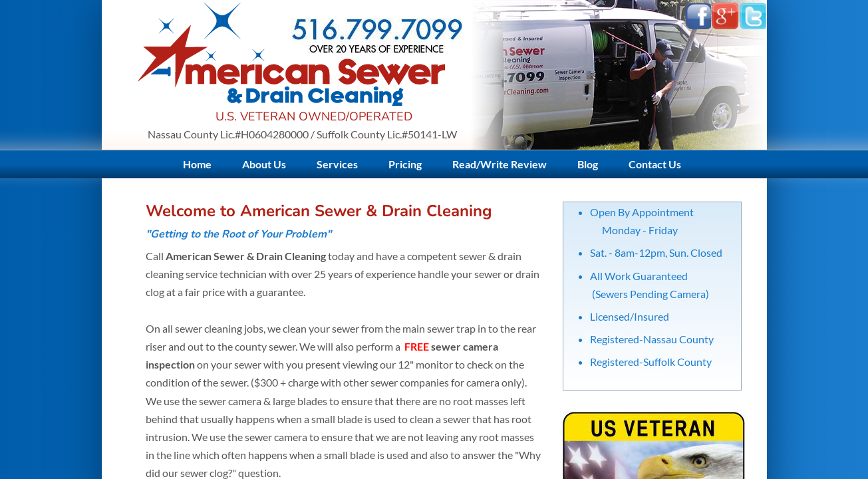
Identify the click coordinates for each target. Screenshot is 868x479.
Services (337, 164)
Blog (588, 164)
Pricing (405, 164)
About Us (264, 164)
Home (197, 164)
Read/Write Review (500, 164)
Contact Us (655, 164)
